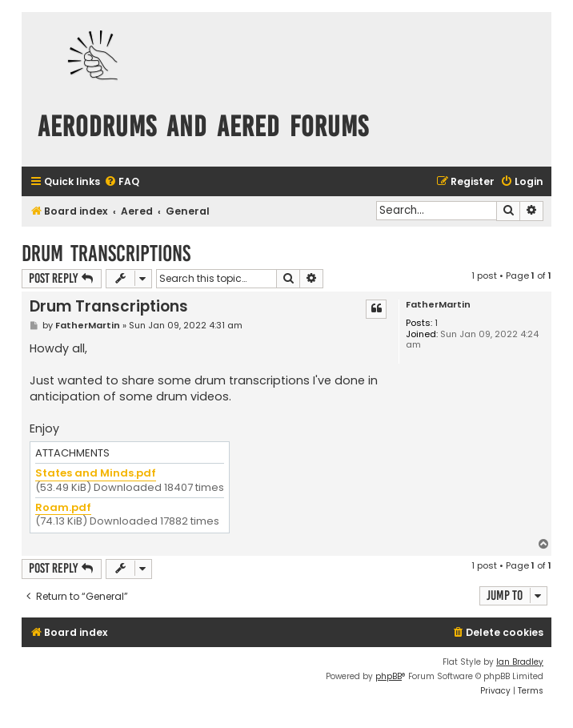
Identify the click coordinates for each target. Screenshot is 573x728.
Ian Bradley (520, 662)
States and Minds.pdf (96, 474)
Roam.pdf (63, 508)
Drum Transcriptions (106, 253)
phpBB (389, 676)
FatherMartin (438, 305)
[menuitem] (122, 182)
